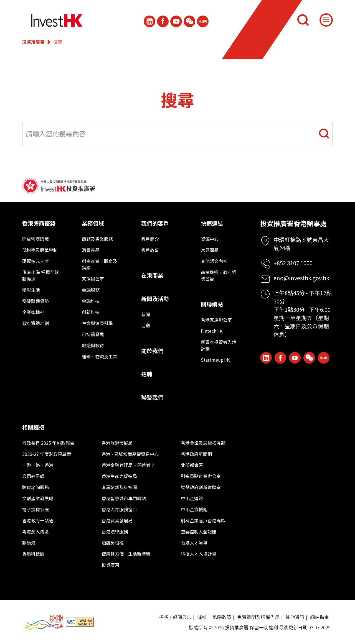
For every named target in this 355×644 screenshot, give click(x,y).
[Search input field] (177, 134)
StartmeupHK (215, 360)
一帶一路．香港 (38, 465)
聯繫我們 (152, 397)
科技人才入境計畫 (199, 554)
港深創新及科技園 (119, 487)
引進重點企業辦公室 (201, 476)
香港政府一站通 (38, 520)
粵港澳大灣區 (35, 531)
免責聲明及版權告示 (258, 617)
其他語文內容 (214, 261)
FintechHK (212, 331)
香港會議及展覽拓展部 (203, 443)
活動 (146, 325)
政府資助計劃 (35, 323)
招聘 (147, 374)
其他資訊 (295, 617)
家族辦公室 (93, 279)
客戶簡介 (150, 239)
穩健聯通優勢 (35, 301)
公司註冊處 (33, 476)
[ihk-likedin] (149, 21)
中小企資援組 (194, 509)
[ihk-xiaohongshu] (203, 21)
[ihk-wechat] (189, 21)
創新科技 (91, 312)
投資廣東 (110, 565)
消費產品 (91, 250)
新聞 (146, 314)
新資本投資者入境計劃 (219, 345)
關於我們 (152, 351)
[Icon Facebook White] (163, 21)
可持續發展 (93, 334)
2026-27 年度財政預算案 (47, 454)
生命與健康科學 (97, 323)
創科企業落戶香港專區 (203, 520)
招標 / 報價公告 (175, 617)
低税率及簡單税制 (40, 250)
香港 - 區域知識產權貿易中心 (130, 454)
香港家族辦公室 (216, 320)
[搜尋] (303, 20)
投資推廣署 (33, 42)
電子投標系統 (35, 509)
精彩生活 (31, 290)
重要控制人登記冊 (199, 531)
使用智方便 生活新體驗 (126, 554)
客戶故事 (150, 250)
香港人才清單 (194, 543)
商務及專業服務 (97, 239)
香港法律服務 (115, 531)
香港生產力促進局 (119, 476)
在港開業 (152, 275)
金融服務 (91, 290)
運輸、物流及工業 (100, 356)
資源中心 (210, 239)
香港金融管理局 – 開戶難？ (128, 465)
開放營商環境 (35, 239)
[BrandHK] (43, 622)
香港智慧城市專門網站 (124, 498)
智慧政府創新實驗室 (201, 487)
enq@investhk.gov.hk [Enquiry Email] (301, 278)
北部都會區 (192, 465)
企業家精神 (33, 312)
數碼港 (29, 543)
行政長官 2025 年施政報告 (48, 443)
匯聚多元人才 (35, 261)
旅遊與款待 (93, 345)
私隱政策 (222, 617)
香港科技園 (33, 554)
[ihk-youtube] (176, 21)
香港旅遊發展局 (117, 443)
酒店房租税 (113, 543)
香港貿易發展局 (117, 520)
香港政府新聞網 (196, 454)
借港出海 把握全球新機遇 (40, 275)
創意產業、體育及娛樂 (100, 264)
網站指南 (319, 617)
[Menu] (326, 20)
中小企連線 (192, 498)
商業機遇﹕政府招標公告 (219, 275)
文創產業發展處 (38, 498)
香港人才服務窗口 (119, 509)
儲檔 (202, 617)
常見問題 (210, 250)
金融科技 (91, 301)
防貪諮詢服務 (35, 487)
